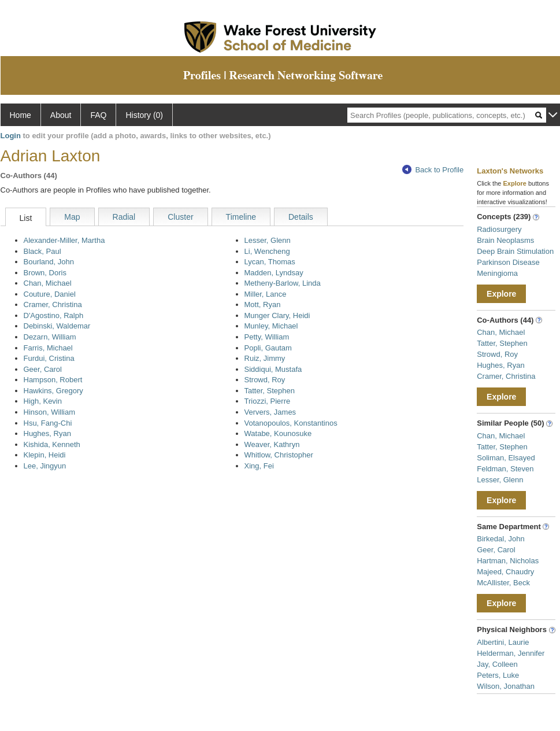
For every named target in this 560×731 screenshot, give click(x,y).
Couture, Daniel (50, 294)
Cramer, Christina (53, 304)
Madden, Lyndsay (274, 273)
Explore (501, 294)
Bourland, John (49, 262)
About (61, 115)
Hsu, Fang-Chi (48, 423)
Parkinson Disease (508, 262)
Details (301, 217)
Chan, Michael (48, 283)
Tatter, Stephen (270, 391)
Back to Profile (433, 170)
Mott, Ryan (263, 304)
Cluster (180, 217)
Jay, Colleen (497, 664)
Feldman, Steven (505, 469)
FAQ (98, 115)
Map (72, 217)
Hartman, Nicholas (508, 561)
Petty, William (267, 337)
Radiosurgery (499, 229)
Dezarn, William (50, 337)
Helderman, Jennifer (511, 653)
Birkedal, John (500, 539)
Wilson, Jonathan (506, 686)
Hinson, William (50, 412)
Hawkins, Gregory (53, 391)
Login (11, 136)
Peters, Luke (498, 675)
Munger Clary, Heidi (277, 315)
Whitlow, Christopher (279, 455)
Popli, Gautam (268, 348)
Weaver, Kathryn (272, 444)
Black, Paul (42, 251)
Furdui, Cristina (49, 358)
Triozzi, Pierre (268, 401)
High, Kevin (43, 401)
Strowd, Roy (265, 380)
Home (21, 115)
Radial (124, 217)
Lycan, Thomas (270, 262)
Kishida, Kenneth (52, 444)
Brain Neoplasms (505, 240)
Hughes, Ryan (47, 433)
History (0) (144, 115)
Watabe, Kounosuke (278, 433)
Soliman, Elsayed (506, 458)
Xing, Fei (259, 466)
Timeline (241, 217)
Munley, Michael (271, 326)
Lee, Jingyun (45, 466)
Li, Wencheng (267, 251)
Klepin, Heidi (45, 455)
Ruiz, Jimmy (265, 358)
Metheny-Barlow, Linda (283, 283)
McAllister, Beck (503, 583)
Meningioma (497, 273)
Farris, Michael (48, 348)
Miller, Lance (266, 294)
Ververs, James (270, 412)
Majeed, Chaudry (505, 572)
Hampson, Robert (53, 380)
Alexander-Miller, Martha (64, 240)
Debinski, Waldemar (57, 326)
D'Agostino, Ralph (54, 315)
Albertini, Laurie (503, 642)
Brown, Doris (45, 273)
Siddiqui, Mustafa (273, 369)
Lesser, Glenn (268, 240)
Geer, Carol (43, 369)
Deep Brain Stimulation (515, 251)
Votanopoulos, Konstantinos (291, 423)
